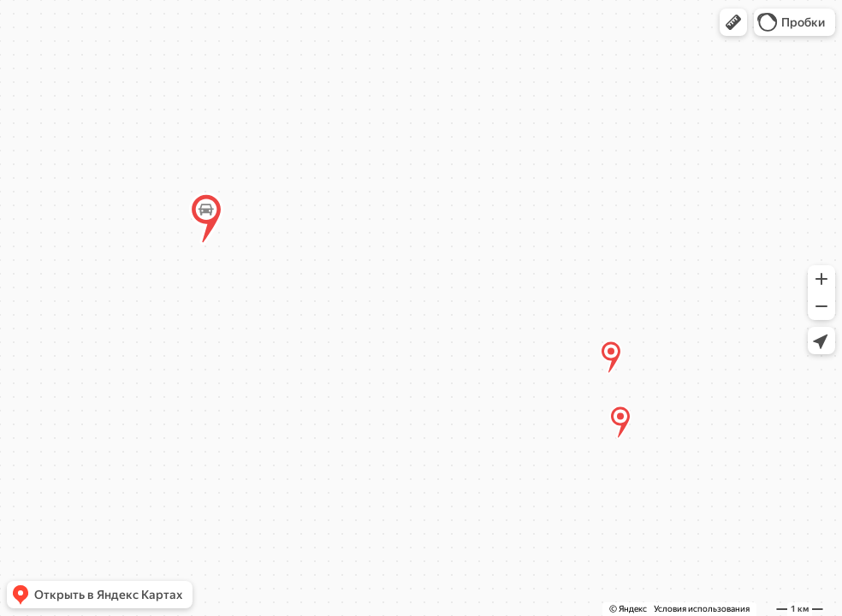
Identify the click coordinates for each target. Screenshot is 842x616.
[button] (733, 22)
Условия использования (702, 609)
